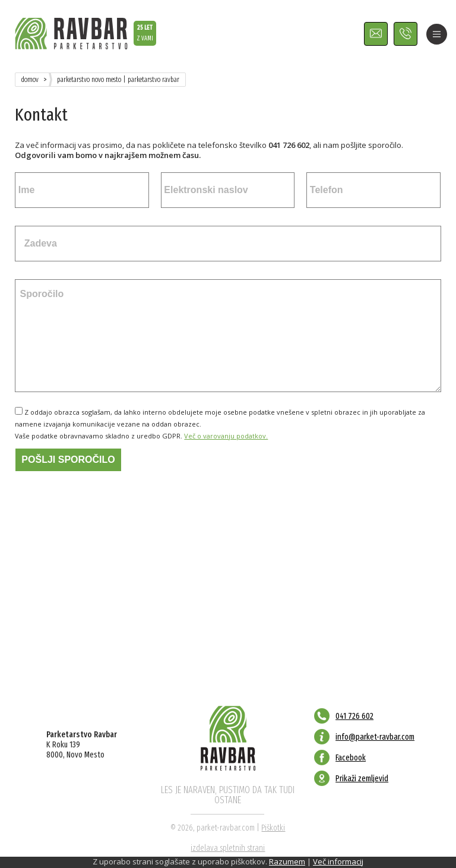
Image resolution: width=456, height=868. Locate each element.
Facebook (351, 758)
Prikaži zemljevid (362, 779)
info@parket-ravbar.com (375, 737)
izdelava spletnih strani (228, 848)
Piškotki (273, 828)
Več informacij (338, 861)
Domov (30, 80)
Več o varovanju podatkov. (226, 436)
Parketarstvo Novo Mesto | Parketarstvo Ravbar (118, 80)
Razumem (287, 861)
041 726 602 (354, 716)
